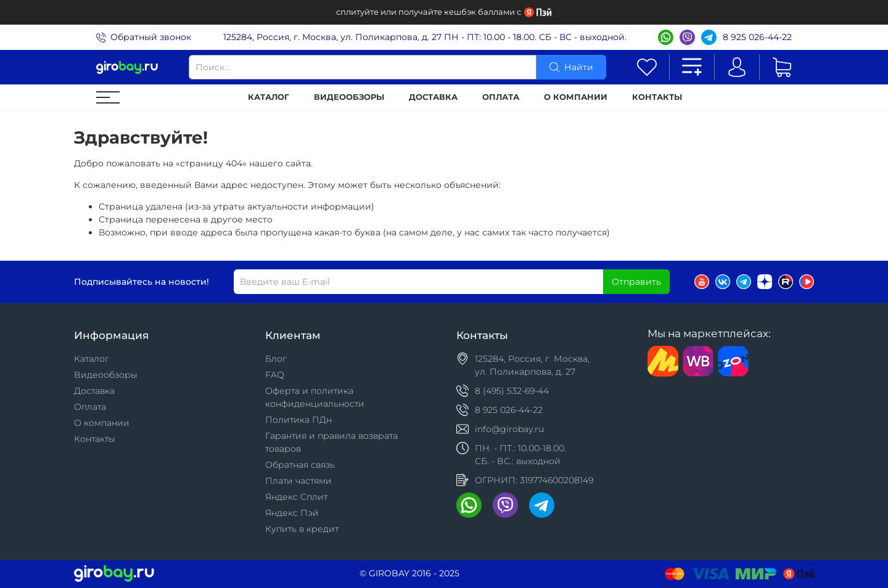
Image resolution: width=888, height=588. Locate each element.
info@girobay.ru (509, 429)
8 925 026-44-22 (757, 37)
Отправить (636, 282)
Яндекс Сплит (296, 497)
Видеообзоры (349, 97)
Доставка (433, 97)
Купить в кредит (302, 529)
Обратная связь (300, 465)
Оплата (501, 97)
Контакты (657, 97)
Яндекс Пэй (292, 513)
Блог (276, 359)
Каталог (269, 97)
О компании (576, 97)
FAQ (275, 375)
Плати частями (298, 481)
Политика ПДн (298, 420)
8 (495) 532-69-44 (512, 391)
